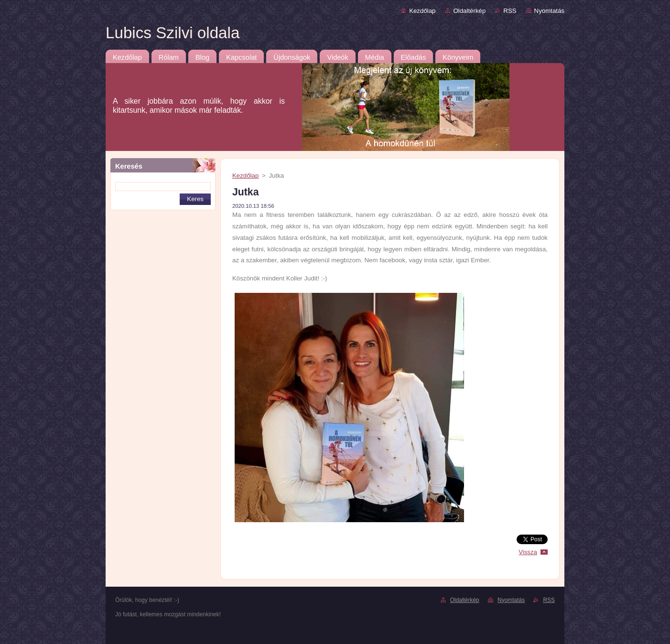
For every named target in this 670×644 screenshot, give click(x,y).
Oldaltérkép (469, 11)
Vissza (528, 552)
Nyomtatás (549, 11)
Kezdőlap (422, 11)
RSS (510, 11)
